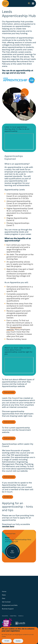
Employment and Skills (10, 605)
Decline (18, 641)
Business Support (8, 609)
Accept (7, 641)
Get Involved (6, 602)
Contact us (21, 616)
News (4, 595)
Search (29, 3)
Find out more (9, 392)
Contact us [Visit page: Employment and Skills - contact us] (8, 497)
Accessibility (5, 616)
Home (4, 592)
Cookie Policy (13, 616)
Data (4, 599)
